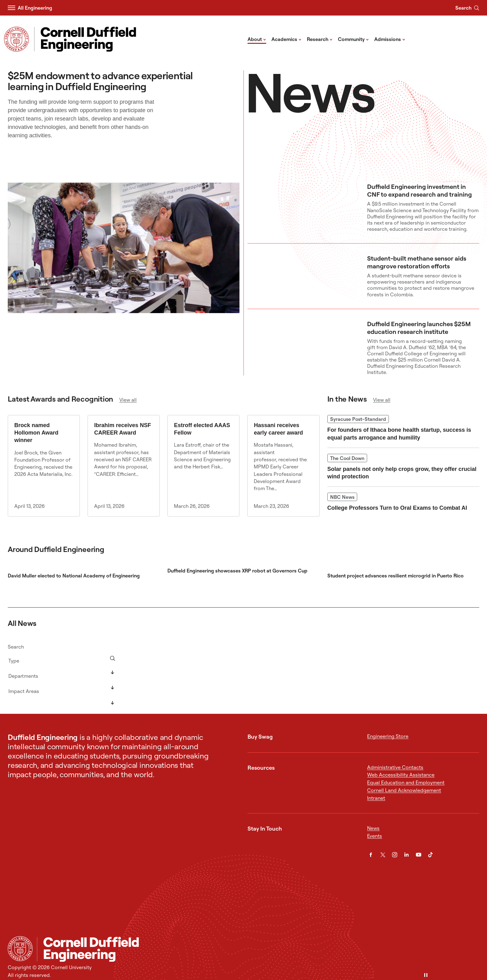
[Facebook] (371, 855)
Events (375, 836)
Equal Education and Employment (406, 782)
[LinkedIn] (406, 855)
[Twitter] (383, 855)
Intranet (376, 798)
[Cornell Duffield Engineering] (258, 949)
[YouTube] (419, 855)
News (373, 828)
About (257, 39)
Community (353, 39)
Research (320, 39)
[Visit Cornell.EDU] (16, 39)
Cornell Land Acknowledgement (404, 790)
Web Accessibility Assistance (401, 775)
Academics (287, 39)
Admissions (390, 39)
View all (128, 400)
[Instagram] (395, 855)
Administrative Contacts (395, 767)
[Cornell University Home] (20, 949)
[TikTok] (430, 855)
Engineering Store (388, 736)
